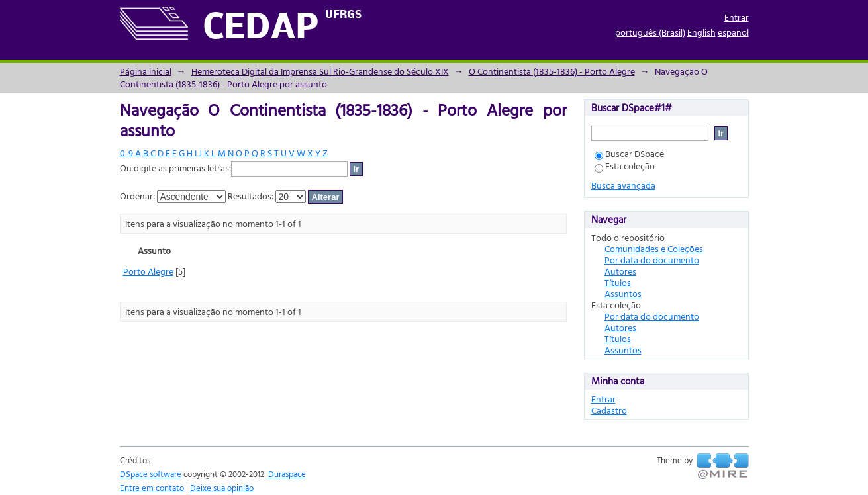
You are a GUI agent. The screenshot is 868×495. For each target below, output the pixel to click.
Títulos (618, 282)
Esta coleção (625, 166)
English (701, 32)
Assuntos (623, 293)
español (733, 32)
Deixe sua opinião (222, 488)
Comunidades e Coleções (654, 248)
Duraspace (287, 474)
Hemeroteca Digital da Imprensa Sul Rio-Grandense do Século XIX (320, 71)
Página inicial (146, 71)
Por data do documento (652, 260)
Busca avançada (623, 185)
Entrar (737, 17)
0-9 (126, 153)
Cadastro (609, 410)
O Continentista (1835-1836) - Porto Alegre (552, 71)
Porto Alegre (148, 271)
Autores (620, 271)
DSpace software (151, 474)
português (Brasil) (650, 32)
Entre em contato (152, 488)
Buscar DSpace (629, 153)
